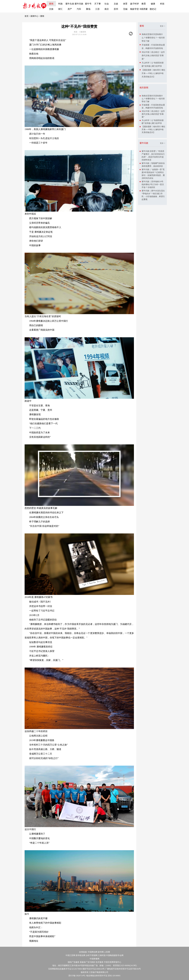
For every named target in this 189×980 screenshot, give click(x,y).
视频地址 (34, 941)
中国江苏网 (70, 955)
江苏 (98, 9)
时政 (61, 4)
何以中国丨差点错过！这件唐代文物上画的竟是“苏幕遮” (153, 55)
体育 (125, 4)
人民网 (107, 952)
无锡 (125, 9)
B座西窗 (144, 9)
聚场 (88, 9)
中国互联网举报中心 (113, 962)
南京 (107, 9)
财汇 (61, 9)
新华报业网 (81, 955)
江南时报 (102, 955)
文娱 (116, 4)
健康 (153, 4)
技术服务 (100, 962)
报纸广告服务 (74, 962)
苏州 (116, 9)
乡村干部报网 (92, 955)
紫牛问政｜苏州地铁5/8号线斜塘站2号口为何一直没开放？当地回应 (153, 184)
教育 (144, 4)
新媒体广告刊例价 (88, 962)
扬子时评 (135, 4)
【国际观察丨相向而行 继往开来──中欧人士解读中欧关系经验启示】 (153, 73)
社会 (107, 4)
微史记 (153, 9)
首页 (27, 16)
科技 (162, 4)
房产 (70, 9)
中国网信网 (93, 952)
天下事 (98, 4)
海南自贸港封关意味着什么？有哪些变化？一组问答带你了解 (153, 38)
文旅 (51, 9)
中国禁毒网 (94, 959)
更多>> (163, 26)
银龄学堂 (135, 9)
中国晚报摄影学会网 (115, 955)
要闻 (51, 4)
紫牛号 (88, 4)
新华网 (101, 952)
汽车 (79, 9)
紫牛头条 (70, 4)
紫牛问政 (79, 4)
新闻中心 (34, 16)
